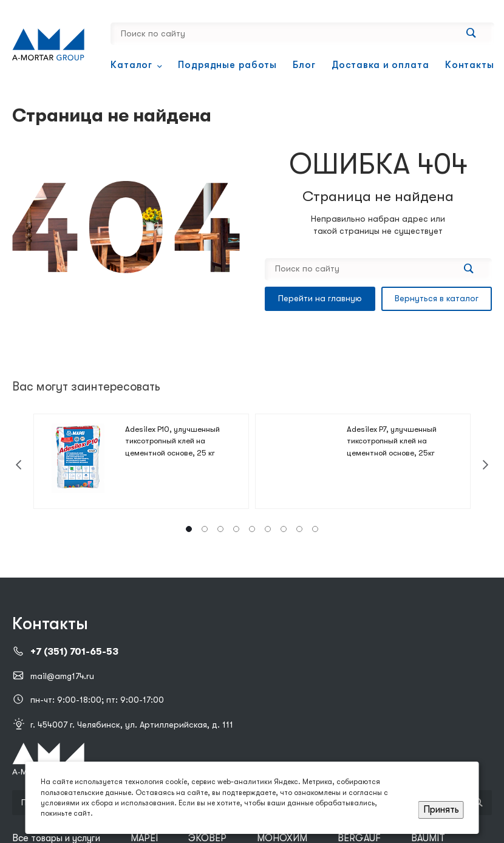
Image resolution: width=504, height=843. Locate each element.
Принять (441, 810)
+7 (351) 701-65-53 (74, 652)
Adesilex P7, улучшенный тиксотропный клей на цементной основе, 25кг (392, 441)
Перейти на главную (320, 298)
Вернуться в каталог (437, 298)
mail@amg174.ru (62, 676)
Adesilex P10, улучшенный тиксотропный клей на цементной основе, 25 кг (172, 441)
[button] (189, 529)
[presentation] (19, 465)
